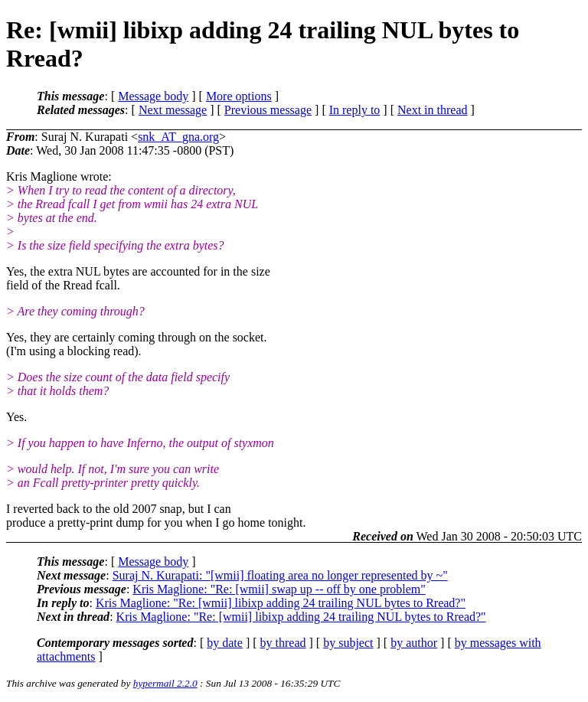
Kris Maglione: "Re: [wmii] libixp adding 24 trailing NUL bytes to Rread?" (281, 603)
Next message (173, 110)
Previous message (268, 110)
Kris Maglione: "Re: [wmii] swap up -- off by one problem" (279, 589)
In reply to (355, 110)
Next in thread (433, 110)
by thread (283, 643)
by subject (348, 643)
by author (414, 643)
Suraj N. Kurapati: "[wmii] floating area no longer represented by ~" (280, 575)
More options (239, 96)
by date (225, 643)
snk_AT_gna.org (178, 137)
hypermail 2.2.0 (165, 683)
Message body (153, 96)
